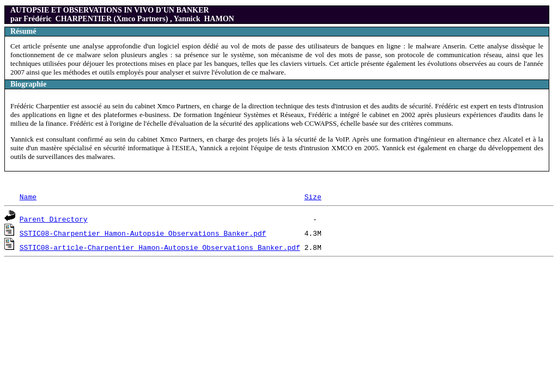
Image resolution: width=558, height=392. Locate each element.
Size (313, 197)
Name (28, 197)
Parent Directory (54, 219)
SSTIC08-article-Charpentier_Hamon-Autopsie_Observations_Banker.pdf (160, 247)
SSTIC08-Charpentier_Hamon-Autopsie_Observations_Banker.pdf (143, 233)
